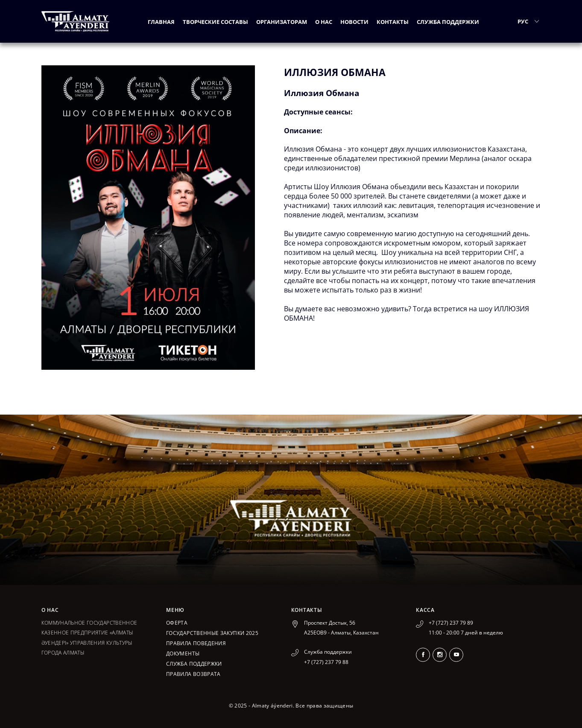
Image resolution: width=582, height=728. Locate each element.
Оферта (177, 623)
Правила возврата (193, 674)
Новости (354, 22)
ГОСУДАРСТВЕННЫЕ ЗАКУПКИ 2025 (212, 633)
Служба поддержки (448, 22)
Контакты (393, 22)
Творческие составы (215, 22)
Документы (183, 653)
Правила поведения (196, 643)
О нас (324, 22)
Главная (161, 22)
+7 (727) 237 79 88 (326, 662)
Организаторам (282, 22)
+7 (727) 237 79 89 (451, 623)
